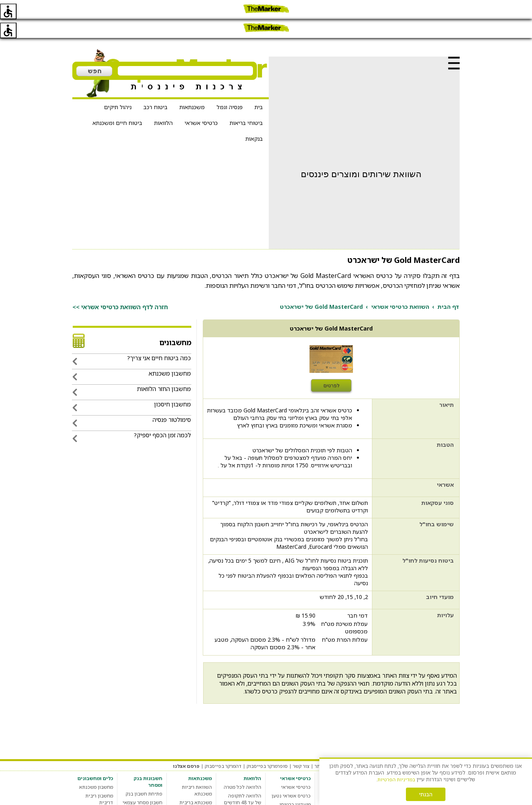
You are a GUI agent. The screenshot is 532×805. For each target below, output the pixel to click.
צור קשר (301, 747)
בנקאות (254, 120)
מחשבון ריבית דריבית (99, 780)
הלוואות (163, 104)
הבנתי (426, 794)
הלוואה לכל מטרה (242, 768)
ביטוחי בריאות (246, 104)
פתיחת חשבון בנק (144, 775)
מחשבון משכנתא (96, 768)
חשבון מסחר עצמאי (142, 783)
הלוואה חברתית (245, 801)
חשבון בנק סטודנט (143, 801)
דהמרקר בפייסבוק (223, 747)
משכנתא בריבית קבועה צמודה (196, 787)
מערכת (453, 747)
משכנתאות (192, 88)
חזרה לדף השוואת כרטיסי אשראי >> (120, 288)
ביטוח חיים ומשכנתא (117, 104)
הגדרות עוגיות (360, 747)
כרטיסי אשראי (201, 104)
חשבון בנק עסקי (146, 792)
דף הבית (448, 288)
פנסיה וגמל (230, 88)
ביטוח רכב (156, 88)
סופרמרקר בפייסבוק (267, 747)
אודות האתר (327, 747)
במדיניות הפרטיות (396, 779)
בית (259, 88)
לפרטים (331, 367)
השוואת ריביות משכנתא (197, 771)
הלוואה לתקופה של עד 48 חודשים (243, 780)
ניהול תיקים (118, 88)
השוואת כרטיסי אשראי (400, 288)
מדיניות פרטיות (395, 747)
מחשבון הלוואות (244, 792)
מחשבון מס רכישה (94, 792)
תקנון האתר (428, 747)
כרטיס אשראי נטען (291, 777)
